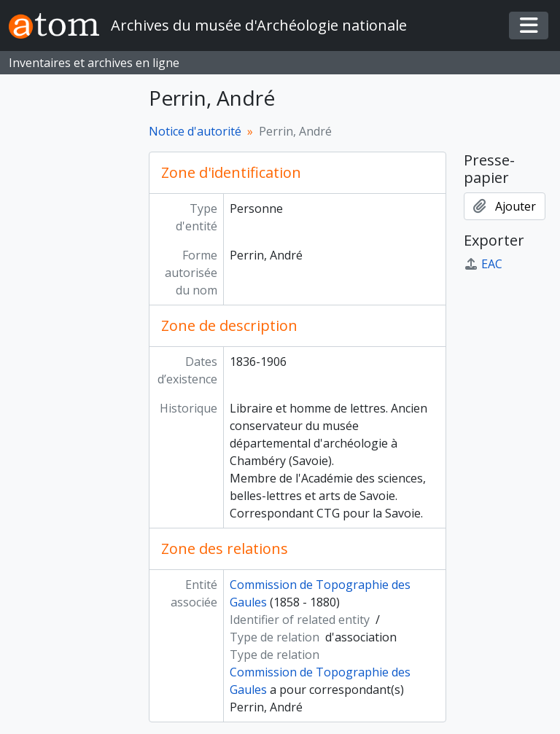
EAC (483, 264)
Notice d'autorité (195, 131)
